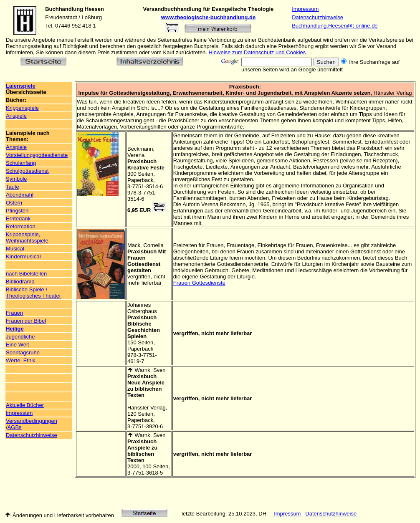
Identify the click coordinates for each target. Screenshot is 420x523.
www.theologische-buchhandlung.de (208, 17)
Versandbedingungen (32, 421)
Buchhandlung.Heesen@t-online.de (335, 26)
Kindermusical (23, 256)
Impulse (89, 93)
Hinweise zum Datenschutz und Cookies (257, 52)
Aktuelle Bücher (25, 405)
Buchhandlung (64, 9)
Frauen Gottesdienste (199, 283)
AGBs (15, 427)
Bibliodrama (20, 282)
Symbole (16, 179)
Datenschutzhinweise (318, 17)
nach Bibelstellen (26, 274)
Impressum (305, 9)
